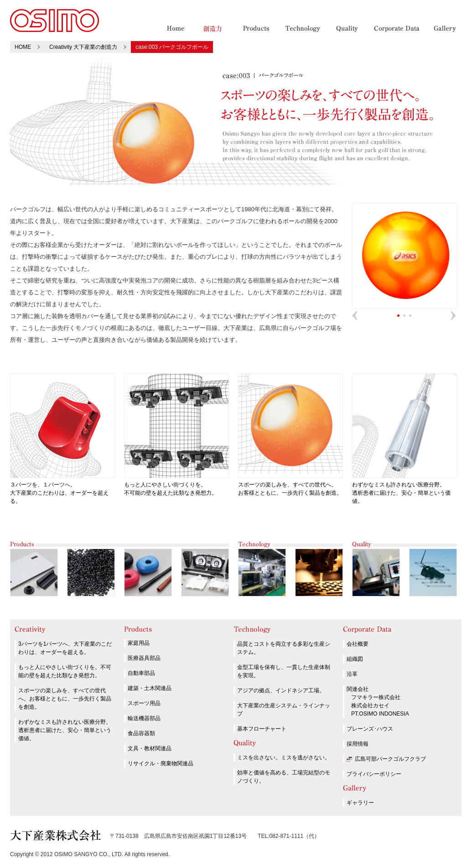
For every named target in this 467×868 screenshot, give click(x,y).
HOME (23, 47)
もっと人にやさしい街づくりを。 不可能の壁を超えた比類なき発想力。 (176, 485)
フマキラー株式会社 (376, 697)
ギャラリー (360, 803)
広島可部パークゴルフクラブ (390, 759)
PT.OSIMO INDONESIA (380, 714)
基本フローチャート (262, 729)
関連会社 (358, 689)
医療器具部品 (144, 658)
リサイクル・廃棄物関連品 (161, 763)
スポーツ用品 (144, 703)
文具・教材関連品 (150, 748)
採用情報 (358, 744)
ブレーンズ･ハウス (370, 729)
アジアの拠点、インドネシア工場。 (281, 690)
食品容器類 (141, 733)
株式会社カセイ (370, 706)
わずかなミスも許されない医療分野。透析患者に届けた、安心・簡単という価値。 (65, 730)
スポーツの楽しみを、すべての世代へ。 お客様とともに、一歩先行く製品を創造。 (291, 485)
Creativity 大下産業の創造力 (83, 47)
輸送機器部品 (144, 718)
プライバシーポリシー (374, 774)
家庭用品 (139, 643)
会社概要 (358, 644)
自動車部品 (141, 673)
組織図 (355, 659)
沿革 (352, 674)
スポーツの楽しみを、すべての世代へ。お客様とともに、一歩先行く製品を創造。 (65, 699)
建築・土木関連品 (150, 688)
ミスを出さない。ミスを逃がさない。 (284, 758)
